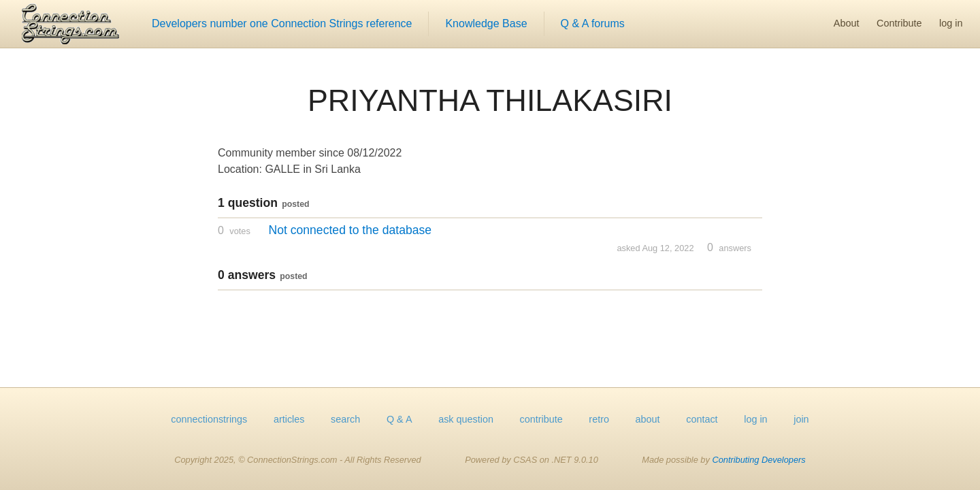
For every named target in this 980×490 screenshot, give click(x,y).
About (847, 23)
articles (289, 419)
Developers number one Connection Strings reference (282, 23)
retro (599, 419)
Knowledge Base (486, 23)
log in (951, 23)
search (345, 419)
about (648, 419)
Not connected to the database (350, 230)
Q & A (399, 419)
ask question (466, 419)
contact (702, 419)
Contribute (899, 23)
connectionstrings (209, 419)
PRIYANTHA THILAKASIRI (490, 100)
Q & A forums (593, 23)
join (801, 419)
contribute (541, 419)
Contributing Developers (758, 460)
